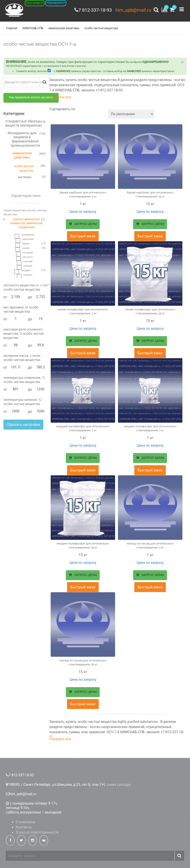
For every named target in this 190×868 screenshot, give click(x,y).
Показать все (60, 99)
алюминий (24, 236)
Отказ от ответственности (37, 830)
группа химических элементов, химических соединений (26, 225)
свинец (24, 276)
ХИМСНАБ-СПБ (33, 30)
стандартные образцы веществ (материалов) (25, 125)
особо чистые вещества (101, 30)
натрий (24, 267)
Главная (12, 30)
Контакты (24, 824)
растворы (32, 178)
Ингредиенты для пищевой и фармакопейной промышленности (27, 140)
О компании (26, 819)
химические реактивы (63, 30)
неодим (22, 272)
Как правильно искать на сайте (31, 99)
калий (22, 249)
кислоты (25, 258)
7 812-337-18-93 (91, 10)
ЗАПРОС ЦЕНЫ (83, 225)
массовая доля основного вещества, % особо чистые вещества (24, 335)
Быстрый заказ (83, 237)
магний (25, 263)
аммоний (24, 241)
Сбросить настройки (23, 426)
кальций (24, 254)
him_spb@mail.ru (132, 10)
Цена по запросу (83, 213)
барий (22, 245)
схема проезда (119, 782)
